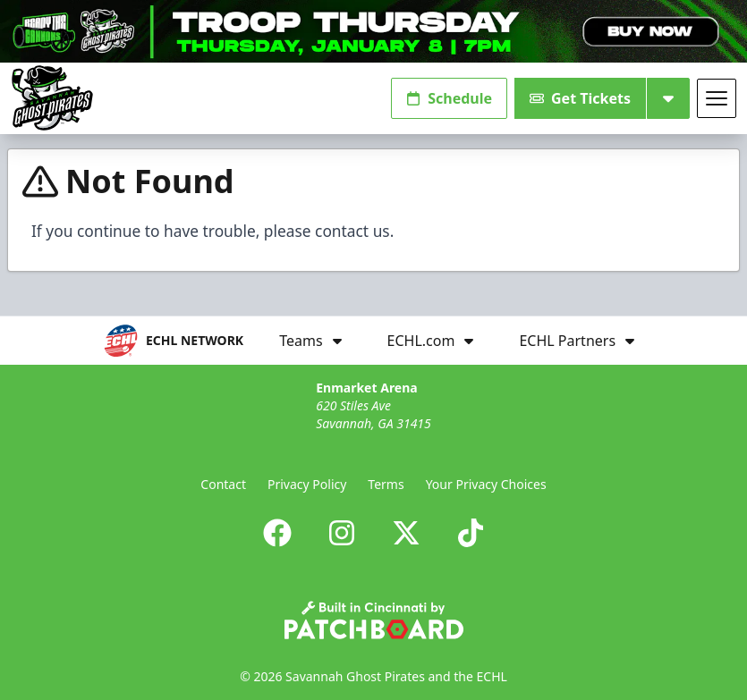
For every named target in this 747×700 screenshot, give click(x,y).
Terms (386, 484)
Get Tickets (580, 98)
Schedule (449, 98)
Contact (223, 484)
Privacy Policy (307, 484)
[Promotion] (373, 31)
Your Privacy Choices (486, 484)
